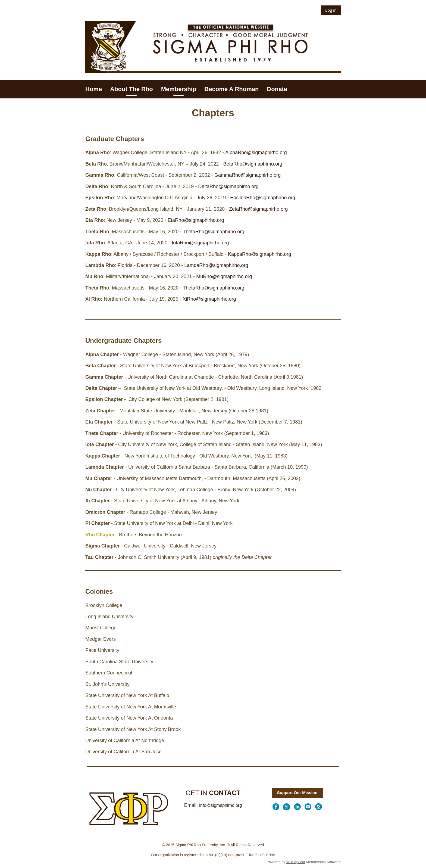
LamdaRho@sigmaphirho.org (216, 265)
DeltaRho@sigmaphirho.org (228, 186)
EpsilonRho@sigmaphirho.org (263, 198)
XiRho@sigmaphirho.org (209, 299)
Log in (331, 10)
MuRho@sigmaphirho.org (224, 276)
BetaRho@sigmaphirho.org (253, 164)
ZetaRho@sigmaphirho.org (258, 209)
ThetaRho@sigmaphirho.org (214, 232)
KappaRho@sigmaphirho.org (259, 254)
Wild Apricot (296, 862)
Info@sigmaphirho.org (221, 805)
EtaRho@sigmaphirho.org (196, 220)
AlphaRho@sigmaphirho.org (256, 153)
